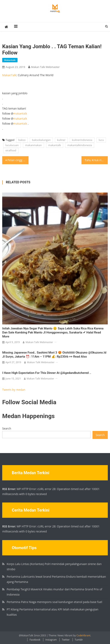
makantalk (10, 60)
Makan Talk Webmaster (45, 67)
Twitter (66, 640)
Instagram (51, 640)
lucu (101, 140)
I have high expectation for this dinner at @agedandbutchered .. (47, 373)
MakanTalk (9, 75)
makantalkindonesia (80, 145)
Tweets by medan (14, 390)
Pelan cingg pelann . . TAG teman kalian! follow (18, 160)
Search (7, 428)
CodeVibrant (83, 635)
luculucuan (12, 145)
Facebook (35, 640)
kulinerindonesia (82, 140)
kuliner (61, 140)
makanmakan (33, 145)
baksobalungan (41, 140)
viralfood (11, 150)
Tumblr (79, 640)
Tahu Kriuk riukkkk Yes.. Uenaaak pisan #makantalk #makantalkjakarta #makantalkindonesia (96, 160)
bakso (22, 140)
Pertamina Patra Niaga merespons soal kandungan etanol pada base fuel (54, 602)
